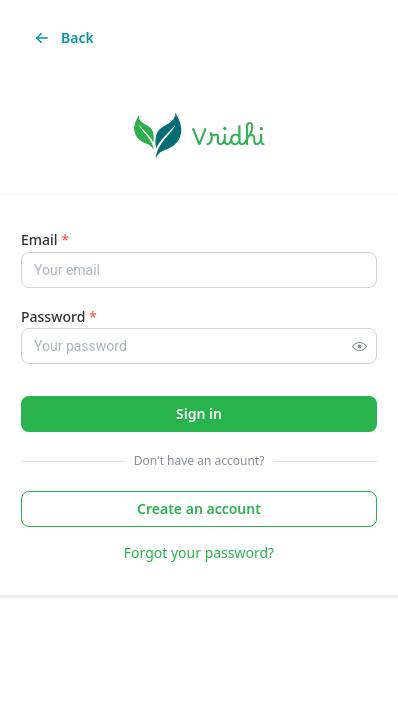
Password (59, 316)
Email (45, 239)
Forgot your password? (199, 552)
